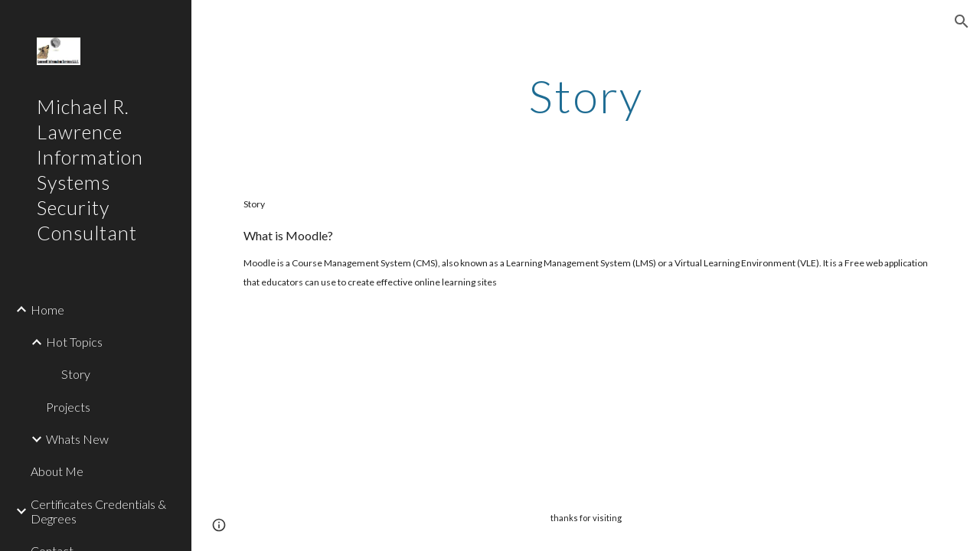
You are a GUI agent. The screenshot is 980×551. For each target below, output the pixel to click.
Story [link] (76, 374)
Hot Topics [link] (74, 342)
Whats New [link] (77, 439)
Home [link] (47, 310)
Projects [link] (68, 407)
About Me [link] (57, 471)
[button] (962, 21)
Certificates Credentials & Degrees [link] (98, 511)
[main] (585, 96)
